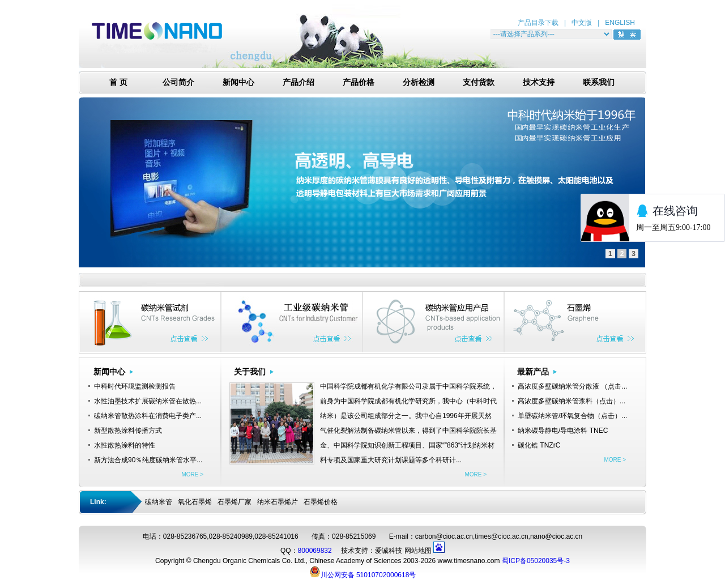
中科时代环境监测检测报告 (135, 386)
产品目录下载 (538, 23)
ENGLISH (620, 23)
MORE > (192, 474)
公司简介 (178, 82)
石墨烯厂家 (234, 502)
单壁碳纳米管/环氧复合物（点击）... (572, 416)
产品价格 (359, 82)
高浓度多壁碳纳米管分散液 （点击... (572, 386)
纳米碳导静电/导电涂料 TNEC (563, 431)
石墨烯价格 (321, 502)
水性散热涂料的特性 (125, 445)
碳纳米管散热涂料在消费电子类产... (148, 416)
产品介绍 (298, 82)
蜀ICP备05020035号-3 (536, 561)
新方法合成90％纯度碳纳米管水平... (148, 460)
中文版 (582, 23)
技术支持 (539, 82)
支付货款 (479, 82)
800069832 (315, 551)
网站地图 (418, 551)
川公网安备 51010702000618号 (363, 572)
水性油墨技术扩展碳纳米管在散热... (148, 401)
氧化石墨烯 (195, 502)
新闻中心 (238, 82)
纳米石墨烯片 (278, 502)
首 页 (118, 82)
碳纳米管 (159, 502)
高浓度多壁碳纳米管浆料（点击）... (572, 401)
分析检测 (419, 82)
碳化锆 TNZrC (539, 445)
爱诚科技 (389, 551)
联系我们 (599, 82)
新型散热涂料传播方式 (128, 431)
